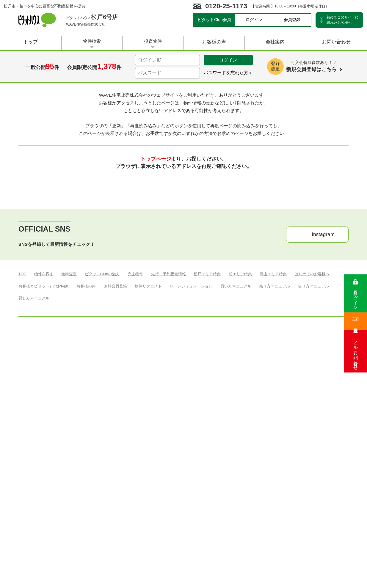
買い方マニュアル (236, 432)
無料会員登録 (115, 432)
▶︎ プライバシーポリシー (327, 456)
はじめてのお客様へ (312, 420)
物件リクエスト (148, 432)
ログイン (254, 20)
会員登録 (292, 20)
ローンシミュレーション (191, 432)
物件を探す (44, 420)
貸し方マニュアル (34, 444)
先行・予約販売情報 (168, 420)
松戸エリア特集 (207, 420)
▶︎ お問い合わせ (283, 456)
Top (22, 139)
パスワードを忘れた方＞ (228, 73)
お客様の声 (86, 432)
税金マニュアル (71, 444)
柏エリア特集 (240, 420)
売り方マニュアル (275, 432)
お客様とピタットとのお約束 (44, 432)
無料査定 (69, 420)
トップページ (156, 277)
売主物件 (135, 420)
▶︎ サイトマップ (247, 456)
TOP (22, 420)
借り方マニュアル (313, 432)
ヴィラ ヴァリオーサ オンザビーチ (122, 444)
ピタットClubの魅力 (102, 420)
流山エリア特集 (273, 420)
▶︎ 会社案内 (215, 456)
